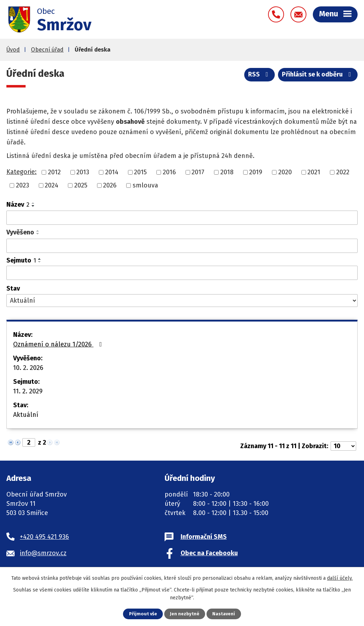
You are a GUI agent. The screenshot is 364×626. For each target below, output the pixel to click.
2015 (140, 172)
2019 (256, 172)
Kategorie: (22, 172)
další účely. (340, 578)
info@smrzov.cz (43, 553)
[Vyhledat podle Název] (182, 218)
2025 (81, 185)
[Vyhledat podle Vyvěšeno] (182, 246)
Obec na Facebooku (209, 553)
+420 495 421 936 (44, 537)
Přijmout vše (143, 614)
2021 (314, 172)
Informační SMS (204, 537)
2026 (110, 185)
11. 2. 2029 (28, 391)
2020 (285, 172)
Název (18, 205)
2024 (52, 185)
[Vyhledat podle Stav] (182, 301)
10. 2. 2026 (28, 368)
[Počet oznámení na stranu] (343, 446)
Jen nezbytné (185, 614)
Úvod (13, 50)
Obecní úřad (47, 50)
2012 (54, 172)
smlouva (145, 185)
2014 (112, 172)
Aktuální (26, 415)
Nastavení (224, 614)
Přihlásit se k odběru (318, 74)
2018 (227, 172)
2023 (23, 185)
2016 (169, 172)
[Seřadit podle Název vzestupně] (33, 203)
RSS (260, 74)
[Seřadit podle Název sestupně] (33, 206)
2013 (83, 172)
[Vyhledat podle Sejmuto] (182, 273)
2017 (198, 172)
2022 (343, 172)
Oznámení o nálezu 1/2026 (59, 344)
